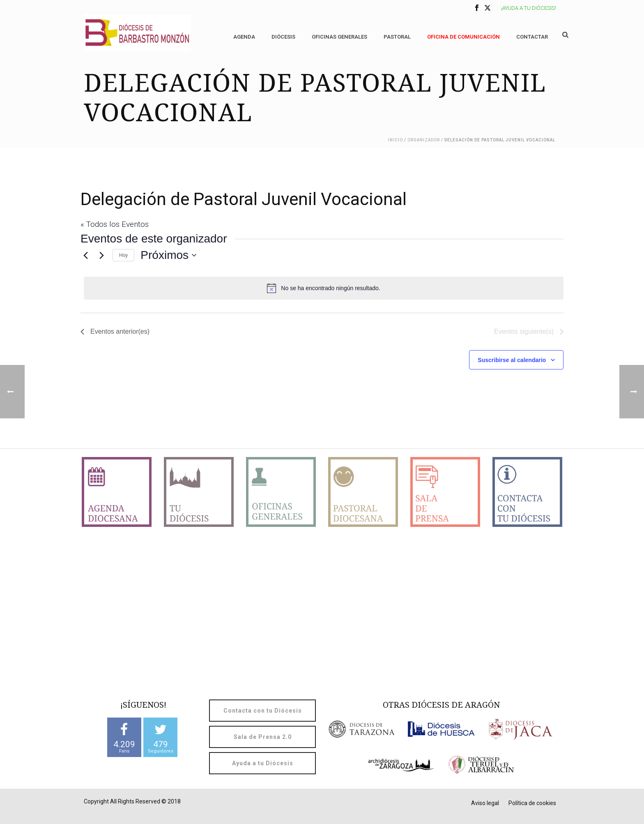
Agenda (244, 37)
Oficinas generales (339, 37)
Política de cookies (532, 803)
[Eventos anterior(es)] (85, 255)
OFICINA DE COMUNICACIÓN (463, 37)
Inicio (396, 140)
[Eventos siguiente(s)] (101, 255)
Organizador (424, 140)
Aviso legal (485, 803)
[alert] (324, 288)
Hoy (123, 255)
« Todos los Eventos (115, 224)
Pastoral (397, 37)
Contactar (532, 37)
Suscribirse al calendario (512, 360)
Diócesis (283, 37)
